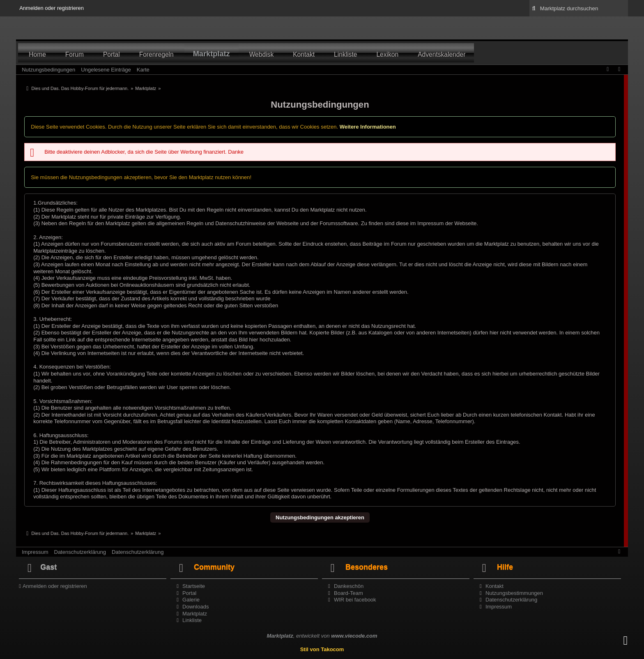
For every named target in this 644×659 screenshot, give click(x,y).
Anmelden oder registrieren (52, 8)
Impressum (35, 552)
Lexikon (387, 54)
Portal (112, 54)
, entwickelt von (322, 636)
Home (37, 54)
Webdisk (262, 54)
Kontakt (304, 54)
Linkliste (345, 54)
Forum (75, 54)
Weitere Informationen (368, 127)
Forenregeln (156, 54)
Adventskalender (442, 54)
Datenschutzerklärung (80, 552)
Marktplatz (212, 54)
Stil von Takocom (322, 649)
